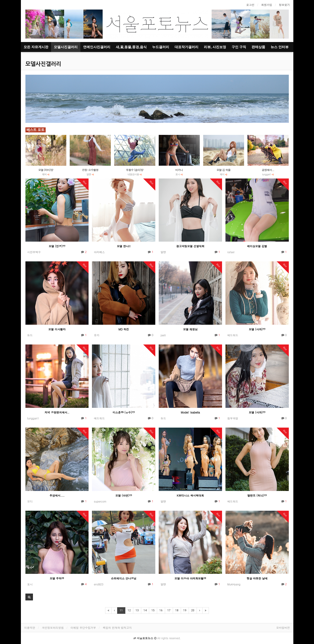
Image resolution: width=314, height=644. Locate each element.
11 (121, 610)
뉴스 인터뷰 (280, 47)
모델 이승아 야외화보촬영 (190, 578)
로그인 (250, 5)
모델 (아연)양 (124, 495)
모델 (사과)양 (257, 329)
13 (137, 610)
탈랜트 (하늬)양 (257, 495)
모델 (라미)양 (46, 170)
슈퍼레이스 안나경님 (124, 578)
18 (177, 610)
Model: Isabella (190, 412)
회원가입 (267, 5)
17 (169, 610)
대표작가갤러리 (187, 47)
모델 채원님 (190, 329)
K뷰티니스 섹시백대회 (190, 495)
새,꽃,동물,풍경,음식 (131, 47)
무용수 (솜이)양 (135, 170)
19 (185, 610)
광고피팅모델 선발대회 (190, 246)
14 (145, 610)
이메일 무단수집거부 (83, 628)
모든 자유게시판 (36, 47)
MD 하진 (124, 329)
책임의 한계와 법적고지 (117, 628)
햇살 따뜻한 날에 (257, 578)
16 (161, 610)
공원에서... (268, 170)
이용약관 (30, 628)
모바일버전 (283, 628)
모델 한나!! (124, 246)
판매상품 (258, 47)
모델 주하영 (57, 578)
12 (129, 610)
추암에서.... (57, 495)
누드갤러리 (161, 47)
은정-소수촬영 (90, 170)
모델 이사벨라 (57, 329)
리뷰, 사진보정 (215, 47)
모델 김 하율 (224, 170)
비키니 (179, 170)
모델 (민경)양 (57, 246)
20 (193, 610)
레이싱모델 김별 (257, 246)
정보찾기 (284, 5)
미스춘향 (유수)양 (124, 412)
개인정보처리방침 (53, 628)
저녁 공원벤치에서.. (57, 412)
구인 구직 (239, 47)
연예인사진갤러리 (97, 47)
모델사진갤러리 (66, 47)
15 (153, 610)
